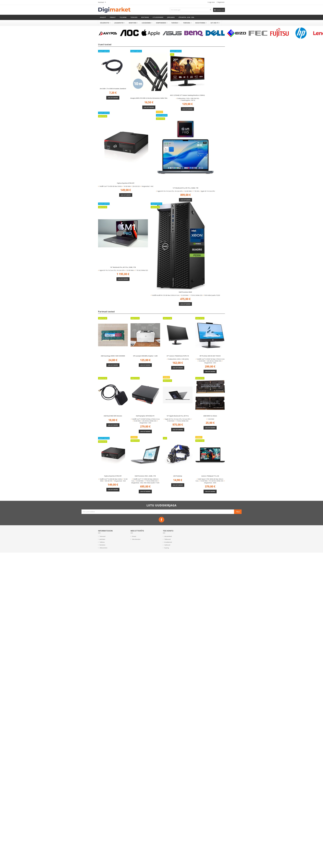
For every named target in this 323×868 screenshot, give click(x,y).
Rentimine (102, 545)
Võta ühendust (136, 539)
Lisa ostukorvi (113, 98)
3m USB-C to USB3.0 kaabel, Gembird (113, 89)
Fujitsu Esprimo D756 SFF (126, 183)
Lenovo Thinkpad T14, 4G (210, 476)
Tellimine (102, 542)
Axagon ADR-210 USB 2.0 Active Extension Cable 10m (149, 98)
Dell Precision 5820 (185, 292)
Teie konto (168, 531)
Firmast (134, 536)
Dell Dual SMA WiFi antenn (113, 416)
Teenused (102, 536)
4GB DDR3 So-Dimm (210, 416)
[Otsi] (191, 10)
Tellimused (167, 539)
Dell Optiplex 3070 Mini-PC (145, 416)
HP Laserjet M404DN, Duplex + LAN (145, 356)
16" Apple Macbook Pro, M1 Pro (178, 416)
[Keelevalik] (102, 2)
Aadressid (167, 545)
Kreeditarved (168, 542)
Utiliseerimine (103, 548)
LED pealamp (178, 476)
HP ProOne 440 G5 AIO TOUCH (210, 356)
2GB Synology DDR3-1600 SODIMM (113, 356)
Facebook (161, 520)
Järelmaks (102, 539)
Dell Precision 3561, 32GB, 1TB (145, 476)
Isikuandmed (168, 536)
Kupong (166, 548)
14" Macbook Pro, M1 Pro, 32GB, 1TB (185, 188)
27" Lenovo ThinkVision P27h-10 (178, 356)
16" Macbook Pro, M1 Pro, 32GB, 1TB (123, 267)
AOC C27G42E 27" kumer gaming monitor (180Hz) (187, 95)
